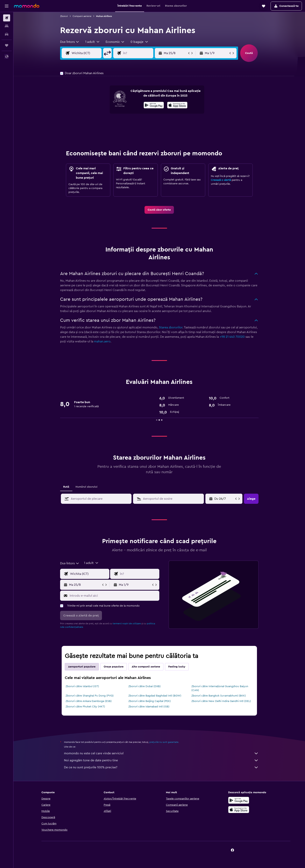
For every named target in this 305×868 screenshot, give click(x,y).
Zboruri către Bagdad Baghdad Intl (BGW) (155, 696)
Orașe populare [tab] (114, 667)
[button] (7, 6)
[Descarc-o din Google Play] (154, 106)
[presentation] (177, 105)
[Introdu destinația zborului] (141, 53)
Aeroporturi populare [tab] (82, 667)
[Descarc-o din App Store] (177, 106)
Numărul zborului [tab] (86, 487)
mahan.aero (102, 341)
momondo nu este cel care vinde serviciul (161, 753)
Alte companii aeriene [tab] (146, 667)
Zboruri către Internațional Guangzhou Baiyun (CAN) (220, 688)
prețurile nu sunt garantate (164, 742)
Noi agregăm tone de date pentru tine (161, 760)
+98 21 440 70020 (232, 337)
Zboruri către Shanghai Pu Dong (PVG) (90, 696)
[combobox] (70, 42)
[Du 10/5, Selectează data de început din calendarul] (224, 499)
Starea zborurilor (171, 327)
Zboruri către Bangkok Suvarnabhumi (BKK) (219, 696)
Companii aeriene (82, 16)
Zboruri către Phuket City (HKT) (85, 707)
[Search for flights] (7, 18)
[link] (159, 210)
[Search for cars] (7, 34)
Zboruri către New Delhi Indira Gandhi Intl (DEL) (221, 701)
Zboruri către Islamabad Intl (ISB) (149, 707)
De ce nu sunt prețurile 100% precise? (161, 767)
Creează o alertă (221, 180)
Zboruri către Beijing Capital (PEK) (150, 701)
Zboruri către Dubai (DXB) (145, 686)
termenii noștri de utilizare (127, 624)
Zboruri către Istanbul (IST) (82, 686)
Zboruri (64, 16)
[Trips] (7, 45)
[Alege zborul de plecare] (90, 53)
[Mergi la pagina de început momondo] (27, 6)
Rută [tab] (66, 487)
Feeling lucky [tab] (177, 667)
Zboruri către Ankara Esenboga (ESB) (89, 701)
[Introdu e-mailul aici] (113, 596)
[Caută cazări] (7, 26)
